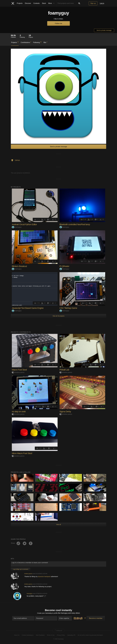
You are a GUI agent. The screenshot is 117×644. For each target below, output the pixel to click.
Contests (37, 3)
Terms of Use (51, 635)
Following (37, 42)
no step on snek (19, 412)
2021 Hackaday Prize (85, 505)
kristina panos (18, 372)
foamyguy (17, 227)
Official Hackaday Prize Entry (85, 475)
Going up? (58, 631)
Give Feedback (40, 635)
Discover (28, 3)
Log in (102, 3)
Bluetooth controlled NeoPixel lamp (75, 224)
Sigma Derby (65, 412)
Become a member (96, 618)
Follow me (58, 23)
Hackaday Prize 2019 (61, 475)
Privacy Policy (61, 635)
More (52, 3)
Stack (44, 3)
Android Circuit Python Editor (24, 224)
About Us (17, 635)
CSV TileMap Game (68, 308)
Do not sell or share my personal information (90, 635)
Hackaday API (71, 635)
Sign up (93, 3)
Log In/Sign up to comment (21, 569)
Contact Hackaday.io (28, 635)
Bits (45, 42)
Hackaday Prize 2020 (12, 495)
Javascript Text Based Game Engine (28, 308)
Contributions (26, 42)
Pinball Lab (64, 370)
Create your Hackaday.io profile (47, 613)
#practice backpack (45, 576)
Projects (20, 3)
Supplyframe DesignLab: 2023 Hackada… (12, 475)
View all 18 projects (58, 316)
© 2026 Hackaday (59, 639)
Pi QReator (64, 266)
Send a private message (104, 30)
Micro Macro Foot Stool (22, 453)
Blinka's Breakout (19, 266)
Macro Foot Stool (19, 370)
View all (59, 524)
